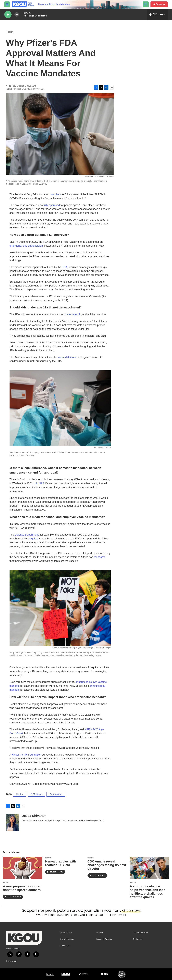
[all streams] (157, 14)
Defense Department (27, 535)
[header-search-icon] (146, 4)
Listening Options (104, 939)
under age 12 (73, 314)
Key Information (67, 939)
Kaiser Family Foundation (27, 755)
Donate (160, 4)
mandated (100, 557)
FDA (65, 267)
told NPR (39, 483)
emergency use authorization (26, 246)
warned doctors (67, 357)
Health (10, 32)
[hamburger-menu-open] (7, 4)
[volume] (17, 15)
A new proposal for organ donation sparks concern (22, 888)
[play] (8, 15)
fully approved (52, 205)
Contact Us (137, 939)
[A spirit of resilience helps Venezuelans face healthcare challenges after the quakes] (149, 868)
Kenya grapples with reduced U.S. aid (61, 863)
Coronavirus (56, 794)
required (34, 539)
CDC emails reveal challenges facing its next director (107, 865)
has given (56, 194)
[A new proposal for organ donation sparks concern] (23, 868)
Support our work (140, 933)
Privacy (99, 933)
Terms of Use (66, 933)
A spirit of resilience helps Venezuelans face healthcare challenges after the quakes (147, 892)
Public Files (65, 946)
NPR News (37, 794)
